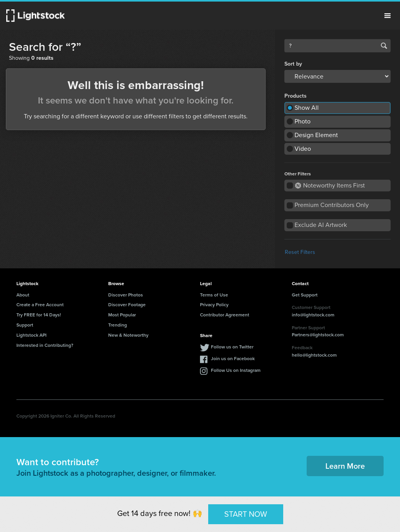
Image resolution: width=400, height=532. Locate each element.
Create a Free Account (40, 304)
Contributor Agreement (225, 315)
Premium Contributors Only (332, 205)
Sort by (293, 64)
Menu (387, 16)
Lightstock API (31, 335)
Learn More (345, 466)
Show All (307, 108)
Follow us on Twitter (232, 347)
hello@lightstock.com (314, 355)
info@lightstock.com (313, 315)
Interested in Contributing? (45, 345)
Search (384, 46)
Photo (303, 121)
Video (303, 149)
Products (296, 96)
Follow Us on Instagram (236, 370)
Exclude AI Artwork (321, 225)
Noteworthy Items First (330, 185)
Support (25, 325)
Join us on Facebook (233, 358)
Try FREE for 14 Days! (39, 315)
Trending (118, 325)
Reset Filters (300, 252)
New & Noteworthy (128, 335)
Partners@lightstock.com (318, 335)
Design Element (316, 135)
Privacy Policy (214, 304)
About (23, 295)
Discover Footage (127, 304)
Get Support (305, 295)
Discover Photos (126, 295)
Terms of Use (214, 295)
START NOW (246, 514)
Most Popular (122, 315)
